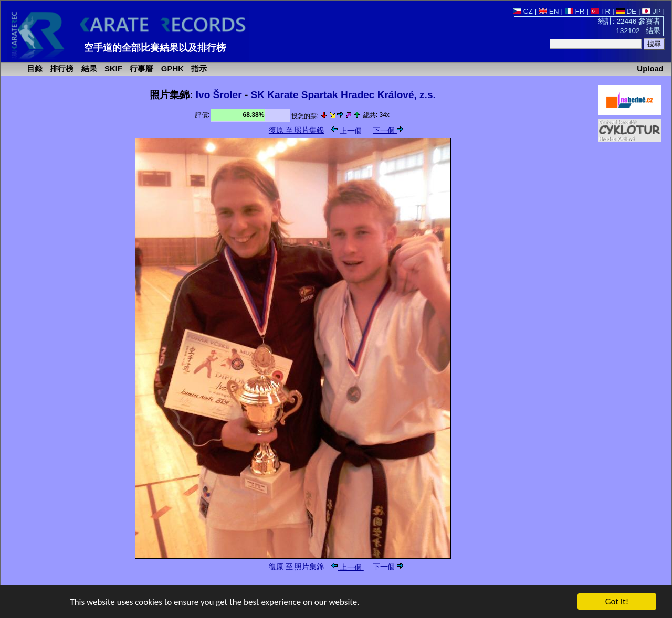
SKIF (112, 68)
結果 (88, 68)
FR (575, 11)
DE (627, 11)
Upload (650, 68)
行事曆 (140, 68)
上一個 (348, 131)
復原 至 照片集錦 (297, 130)
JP (651, 11)
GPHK (171, 68)
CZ (523, 11)
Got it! (617, 602)
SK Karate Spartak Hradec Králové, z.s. (343, 95)
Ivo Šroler (219, 95)
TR (601, 11)
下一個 (388, 130)
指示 (198, 68)
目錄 (34, 68)
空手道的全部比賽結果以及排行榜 (155, 48)
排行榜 (61, 68)
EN (549, 11)
